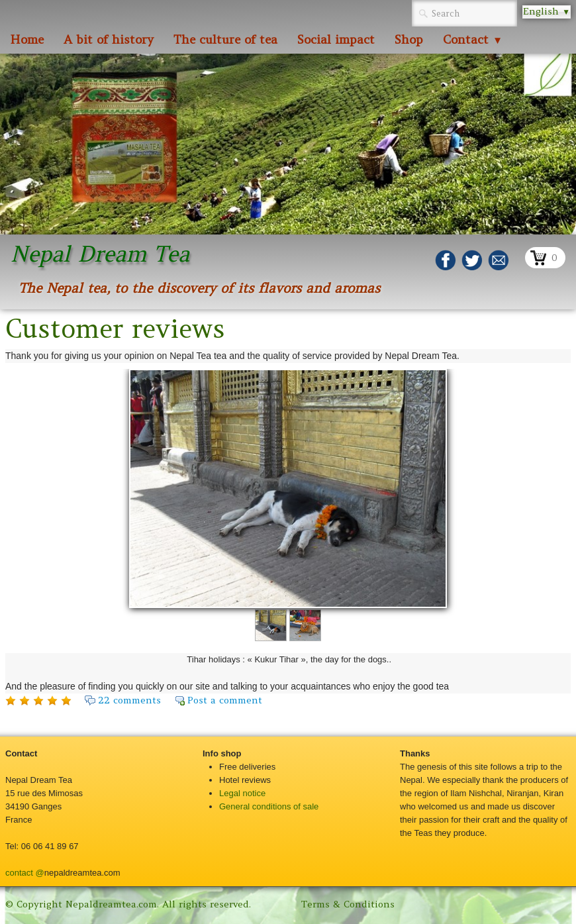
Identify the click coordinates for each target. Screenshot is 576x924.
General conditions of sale (269, 806)
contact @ (25, 873)
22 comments (129, 700)
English (547, 11)
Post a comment (225, 700)
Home (27, 39)
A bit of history (109, 39)
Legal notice (242, 793)
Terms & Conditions (348, 904)
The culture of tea (225, 39)
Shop (409, 39)
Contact (473, 39)
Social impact (336, 39)
